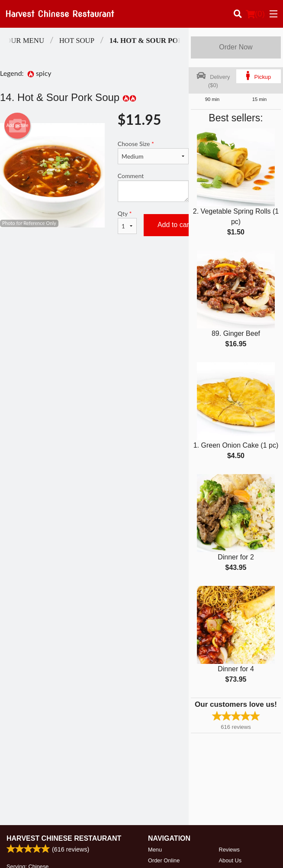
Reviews (229, 850)
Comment (153, 187)
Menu (155, 850)
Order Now (236, 47)
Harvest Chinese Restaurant (64, 838)
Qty (127, 222)
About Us (230, 860)
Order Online (164, 860)
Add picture (18, 126)
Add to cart (174, 225)
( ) (255, 14)
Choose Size (153, 152)
